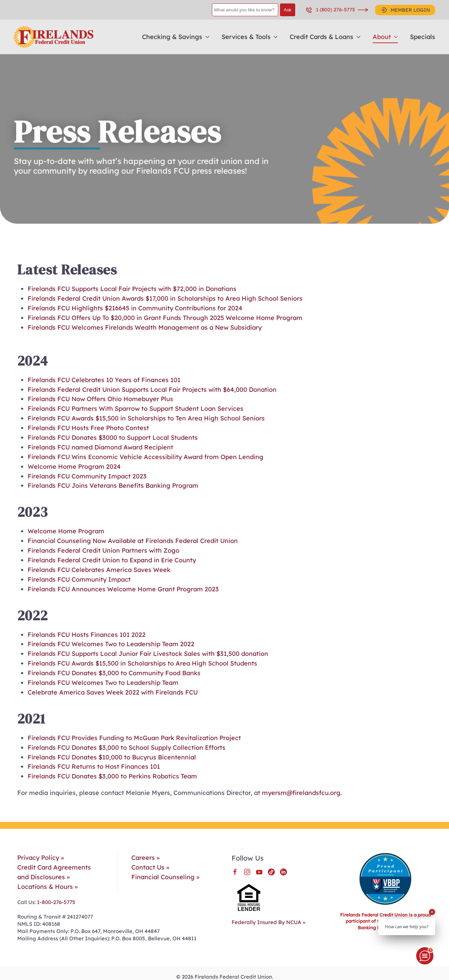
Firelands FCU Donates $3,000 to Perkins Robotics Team (112, 776)
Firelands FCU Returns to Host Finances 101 (94, 766)
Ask (288, 10)
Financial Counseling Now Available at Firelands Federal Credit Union (133, 541)
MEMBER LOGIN (405, 10)
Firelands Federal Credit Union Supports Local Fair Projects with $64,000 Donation (152, 390)
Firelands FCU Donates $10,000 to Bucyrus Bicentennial (112, 757)
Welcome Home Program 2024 (74, 467)
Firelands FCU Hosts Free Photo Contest (88, 428)
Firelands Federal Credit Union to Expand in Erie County (112, 560)
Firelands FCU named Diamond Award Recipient (101, 447)
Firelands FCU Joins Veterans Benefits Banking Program (113, 486)
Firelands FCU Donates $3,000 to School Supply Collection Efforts (127, 748)
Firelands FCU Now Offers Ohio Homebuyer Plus (100, 399)
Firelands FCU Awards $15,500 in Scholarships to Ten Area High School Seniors (146, 418)
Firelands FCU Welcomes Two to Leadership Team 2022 (111, 644)
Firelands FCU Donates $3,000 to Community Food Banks (114, 673)
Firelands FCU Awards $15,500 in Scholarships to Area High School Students (142, 663)
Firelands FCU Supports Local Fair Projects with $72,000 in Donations (132, 289)
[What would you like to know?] (245, 10)
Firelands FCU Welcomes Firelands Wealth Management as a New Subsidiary (145, 327)
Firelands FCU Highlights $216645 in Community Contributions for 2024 (135, 308)
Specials (423, 37)
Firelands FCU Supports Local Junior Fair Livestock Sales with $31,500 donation (148, 654)
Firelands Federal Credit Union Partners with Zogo (104, 550)
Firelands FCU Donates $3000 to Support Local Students (113, 438)
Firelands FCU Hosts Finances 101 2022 (87, 635)
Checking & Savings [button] (176, 37)
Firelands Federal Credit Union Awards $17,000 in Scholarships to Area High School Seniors (165, 298)
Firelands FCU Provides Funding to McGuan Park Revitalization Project (134, 738)
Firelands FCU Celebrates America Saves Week (99, 570)
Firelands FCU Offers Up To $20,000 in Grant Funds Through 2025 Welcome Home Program (165, 318)
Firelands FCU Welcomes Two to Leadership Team (103, 683)
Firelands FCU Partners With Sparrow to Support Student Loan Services (135, 409)
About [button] (385, 37)
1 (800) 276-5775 (330, 10)
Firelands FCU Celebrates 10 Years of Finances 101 (104, 380)
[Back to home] (54, 37)
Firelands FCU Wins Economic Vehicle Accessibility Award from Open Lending (146, 457)
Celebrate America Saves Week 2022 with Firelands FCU (113, 692)
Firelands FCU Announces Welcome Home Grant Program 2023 (123, 589)
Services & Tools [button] (250, 37)
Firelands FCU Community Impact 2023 (87, 476)
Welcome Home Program (66, 531)
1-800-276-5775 (55, 902)
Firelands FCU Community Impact (79, 579)
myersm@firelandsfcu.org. (302, 793)
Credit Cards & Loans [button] (325, 37)
